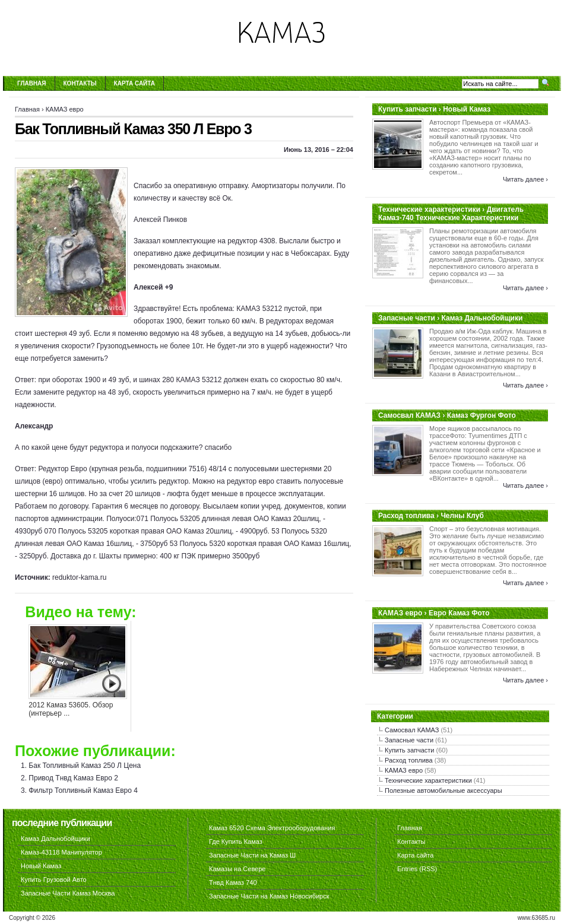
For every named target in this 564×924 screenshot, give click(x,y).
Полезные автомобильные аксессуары (443, 790)
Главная (32, 83)
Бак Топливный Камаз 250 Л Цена (85, 766)
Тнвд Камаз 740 (233, 882)
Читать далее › (525, 179)
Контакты (80, 83)
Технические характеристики (428, 780)
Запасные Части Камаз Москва (68, 893)
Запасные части (409, 740)
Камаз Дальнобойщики (56, 839)
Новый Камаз (41, 866)
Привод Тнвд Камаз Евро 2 (73, 778)
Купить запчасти (409, 750)
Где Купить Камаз (236, 842)
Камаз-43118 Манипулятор (61, 852)
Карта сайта (134, 83)
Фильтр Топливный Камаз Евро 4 (83, 790)
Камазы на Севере (237, 869)
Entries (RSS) (417, 869)
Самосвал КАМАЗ (412, 730)
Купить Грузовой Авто (54, 879)
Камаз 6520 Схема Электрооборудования (272, 828)
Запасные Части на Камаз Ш (252, 855)
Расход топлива (409, 760)
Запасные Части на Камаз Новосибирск (269, 896)
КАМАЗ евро (65, 109)
